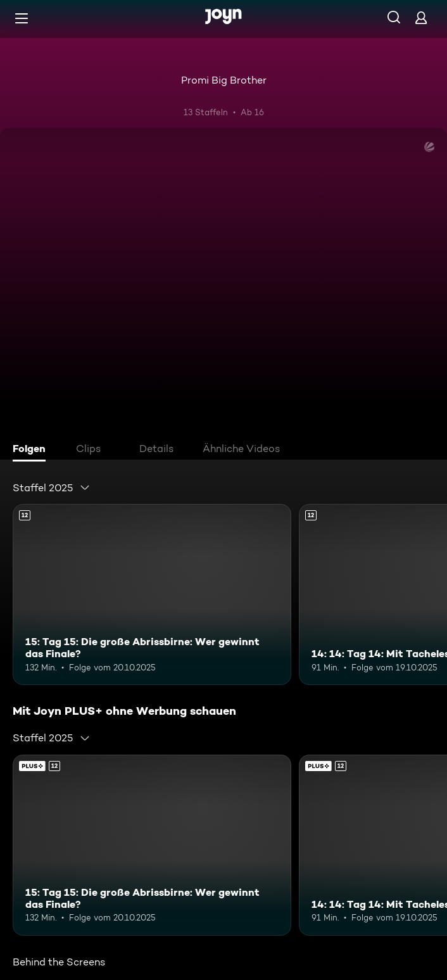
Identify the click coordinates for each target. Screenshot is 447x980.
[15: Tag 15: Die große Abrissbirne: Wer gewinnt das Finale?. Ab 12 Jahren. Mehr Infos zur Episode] (152, 594)
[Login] (421, 17)
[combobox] (52, 487)
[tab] (32, 450)
